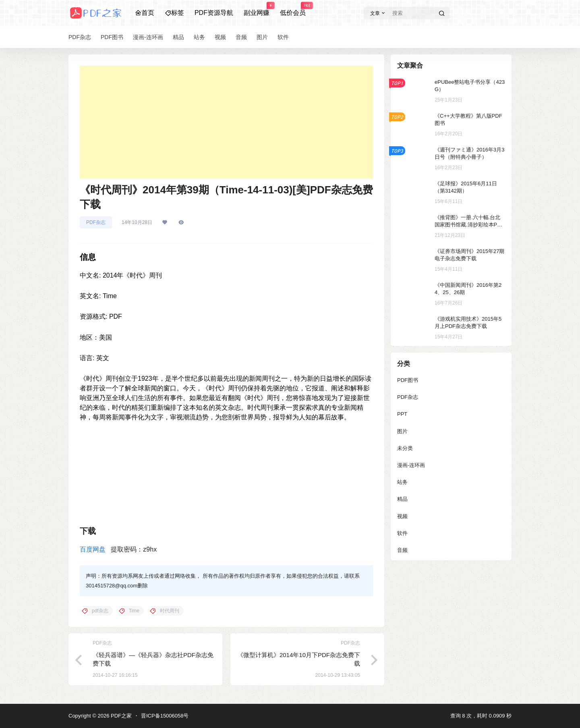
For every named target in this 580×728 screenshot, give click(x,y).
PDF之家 (120, 716)
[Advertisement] (226, 122)
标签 (174, 13)
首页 (145, 13)
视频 (402, 516)
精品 (402, 499)
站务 (402, 482)
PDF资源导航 (214, 13)
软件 (402, 533)
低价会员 (293, 9)
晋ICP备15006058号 (165, 716)
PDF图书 (408, 380)
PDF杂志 (96, 222)
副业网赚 (257, 9)
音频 (402, 550)
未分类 (405, 448)
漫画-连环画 (411, 465)
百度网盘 (93, 549)
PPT (402, 414)
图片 (402, 431)
